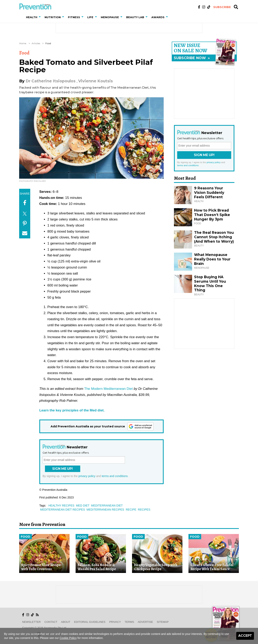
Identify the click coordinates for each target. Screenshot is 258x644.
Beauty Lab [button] (135, 17)
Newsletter (31, 622)
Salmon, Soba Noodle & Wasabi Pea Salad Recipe (97, 567)
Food (48, 43)
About (66, 622)
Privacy (115, 622)
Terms (129, 622)
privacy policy (87, 476)
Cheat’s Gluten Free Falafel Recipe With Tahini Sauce (212, 567)
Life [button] (90, 17)
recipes (144, 510)
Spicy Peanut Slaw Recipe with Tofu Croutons (41, 567)
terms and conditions (115, 476)
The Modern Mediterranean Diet (109, 389)
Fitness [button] (74, 17)
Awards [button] (158, 17)
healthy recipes (61, 506)
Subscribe (222, 7)
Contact (51, 622)
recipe (131, 510)
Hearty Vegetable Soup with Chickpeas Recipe (156, 567)
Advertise (145, 622)
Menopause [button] (110, 17)
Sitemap (163, 622)
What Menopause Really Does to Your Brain (212, 259)
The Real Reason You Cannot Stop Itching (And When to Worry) (214, 237)
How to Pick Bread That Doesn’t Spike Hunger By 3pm (212, 215)
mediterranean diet (107, 506)
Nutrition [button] (53, 17)
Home (23, 43)
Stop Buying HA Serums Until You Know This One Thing (210, 284)
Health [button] (32, 17)
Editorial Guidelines (90, 622)
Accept (245, 636)
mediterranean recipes (105, 510)
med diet (83, 506)
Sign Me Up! (62, 469)
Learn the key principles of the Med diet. (72, 410)
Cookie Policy (68, 638)
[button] (41, 17)
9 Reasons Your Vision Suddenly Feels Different (209, 192)
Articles (36, 43)
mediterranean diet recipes (62, 510)
